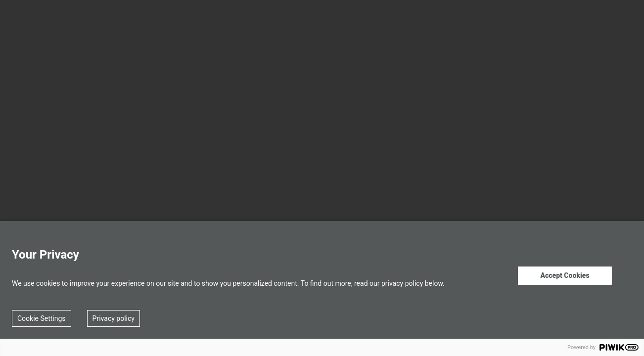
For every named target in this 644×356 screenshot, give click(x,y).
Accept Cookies (565, 275)
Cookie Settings (42, 318)
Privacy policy (114, 318)
